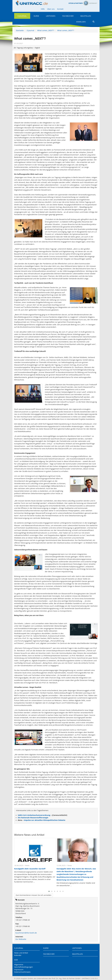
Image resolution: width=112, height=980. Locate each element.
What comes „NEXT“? (46, 30)
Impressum (19, 969)
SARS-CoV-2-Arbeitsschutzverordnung (34, 815)
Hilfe (43, 9)
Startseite (20, 30)
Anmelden (81, 22)
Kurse (36, 16)
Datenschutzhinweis (22, 972)
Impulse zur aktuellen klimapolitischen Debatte (45, 820)
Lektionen (51, 16)
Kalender (18, 955)
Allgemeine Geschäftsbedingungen (24, 966)
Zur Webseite (21, 939)
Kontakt (60, 9)
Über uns (51, 9)
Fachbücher (68, 16)
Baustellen (86, 16)
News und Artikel (21, 953)
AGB (16, 960)
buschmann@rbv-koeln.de (26, 933)
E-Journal (22, 16)
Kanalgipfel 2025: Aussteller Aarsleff (30, 869)
